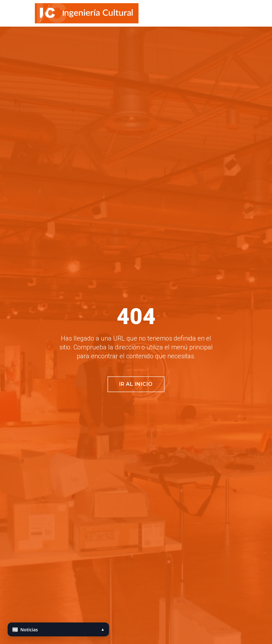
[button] (265, 13)
